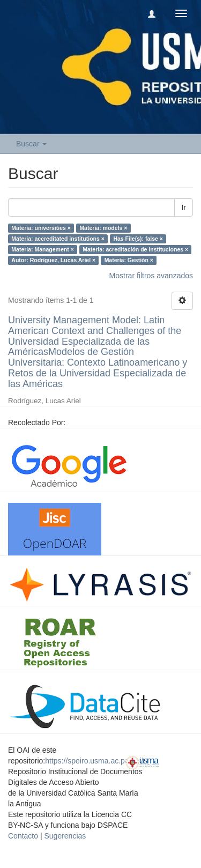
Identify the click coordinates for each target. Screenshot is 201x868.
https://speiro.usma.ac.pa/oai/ (94, 761)
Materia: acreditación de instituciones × (135, 249)
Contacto (23, 836)
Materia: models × (103, 228)
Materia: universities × (41, 228)
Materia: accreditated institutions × (58, 239)
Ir (184, 207)
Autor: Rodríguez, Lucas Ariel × (53, 260)
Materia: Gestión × (129, 260)
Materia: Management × (42, 249)
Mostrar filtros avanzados (151, 276)
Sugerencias (65, 836)
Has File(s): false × (138, 239)
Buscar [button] (31, 144)
